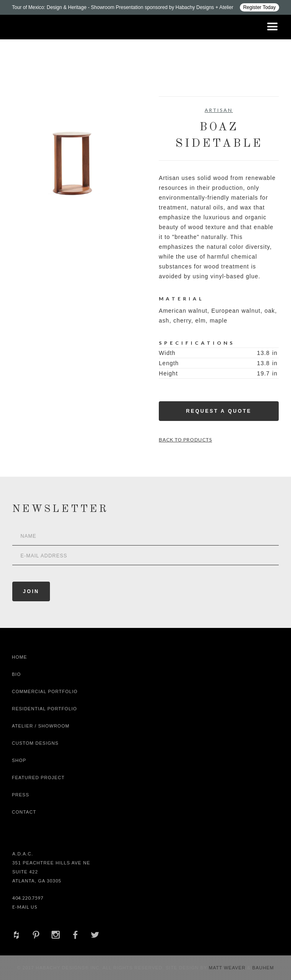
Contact (24, 812)
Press (20, 795)
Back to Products (185, 440)
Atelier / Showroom (41, 726)
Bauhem (262, 968)
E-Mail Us (25, 907)
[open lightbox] (72, 156)
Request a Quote (219, 411)
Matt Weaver (228, 968)
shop (19, 760)
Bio (16, 674)
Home (19, 657)
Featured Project (38, 778)
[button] (273, 27)
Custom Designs (35, 743)
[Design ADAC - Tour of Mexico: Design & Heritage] (145, 7)
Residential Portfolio (44, 709)
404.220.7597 (28, 898)
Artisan (219, 110)
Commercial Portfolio (45, 691)
